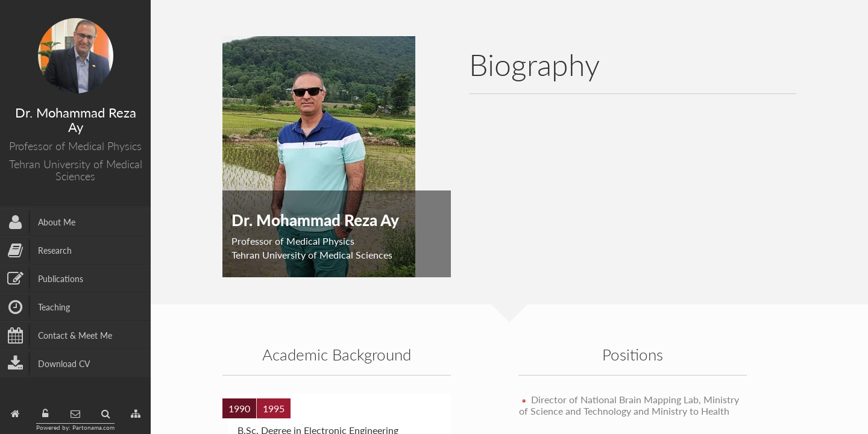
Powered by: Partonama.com (75, 427)
